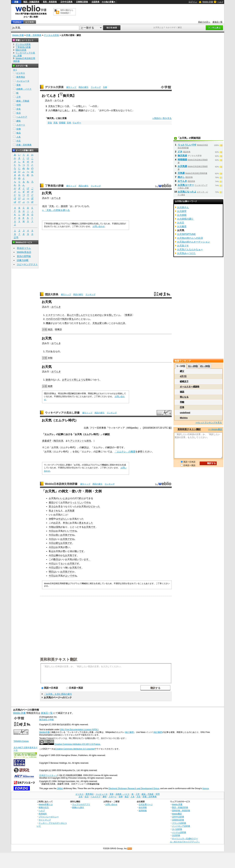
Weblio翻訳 (177, 814)
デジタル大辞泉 (51, 35)
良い (58, 535)
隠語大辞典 (52, 294)
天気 (50, 106)
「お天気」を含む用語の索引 (58, 694)
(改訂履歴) (129, 732)
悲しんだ (81, 315)
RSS (130, 849)
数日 (56, 559)
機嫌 (55, 110)
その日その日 (53, 319)
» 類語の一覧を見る (162, 118)
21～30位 (205, 366)
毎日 (56, 441)
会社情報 (143, 807)
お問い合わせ (99, 226)
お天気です (90, 527)
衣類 (50, 358)
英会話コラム (24, 248)
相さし (181, 177)
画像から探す (78, 807)
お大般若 (182, 226)
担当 (89, 441)
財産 (48, 380)
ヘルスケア (22, 117)
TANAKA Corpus (21, 741)
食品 (18, 133)
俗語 (50, 329)
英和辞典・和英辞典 (181, 811)
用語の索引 (83, 87)
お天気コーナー (186, 185)
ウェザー (77, 123)
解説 (107, 434)
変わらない (119, 110)
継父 (182, 371)
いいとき (63, 498)
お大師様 (182, 215)
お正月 (57, 523)
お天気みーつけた (187, 253)
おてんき (56, 198)
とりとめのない (96, 315)
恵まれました (86, 523)
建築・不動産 (23, 101)
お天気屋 (70, 511)
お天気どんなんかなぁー (190, 249)
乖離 (182, 402)
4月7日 (183, 376)
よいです (70, 576)
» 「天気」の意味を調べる (56, 210)
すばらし (63, 519)
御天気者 (182, 156)
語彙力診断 (23, 260)
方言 (18, 141)
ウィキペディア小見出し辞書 (62, 413)
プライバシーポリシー (49, 817)
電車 (18, 85)
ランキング (96, 87)
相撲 (50, 386)
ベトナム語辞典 (179, 832)
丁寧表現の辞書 (54, 186)
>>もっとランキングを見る (209, 423)
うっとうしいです (79, 502)
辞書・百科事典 (34, 35)
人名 (18, 137)
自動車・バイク (24, 89)
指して (112, 315)
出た (120, 323)
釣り (81, 498)
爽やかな (60, 555)
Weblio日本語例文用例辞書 (61, 484)
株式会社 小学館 (47, 720)
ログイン (193, 2)
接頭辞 (64, 206)
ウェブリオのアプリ (81, 804)
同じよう (78, 380)
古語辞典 (95, 2)
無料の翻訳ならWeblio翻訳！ (67, 12)
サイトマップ (45, 820)
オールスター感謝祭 (190, 387)
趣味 (18, 121)
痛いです (79, 551)
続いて (78, 559)
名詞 (44, 206)
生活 (18, 113)
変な (58, 543)
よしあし (64, 110)
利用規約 (43, 814)
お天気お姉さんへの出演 (190, 238)
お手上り (67, 380)
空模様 (62, 123)
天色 (69, 123)
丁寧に (59, 106)
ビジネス (21, 73)
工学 (18, 97)
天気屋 (181, 173)
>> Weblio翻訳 (215, 429)
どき (180, 152)
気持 (64, 319)
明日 (51, 572)
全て (15, 70)
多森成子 (47, 441)
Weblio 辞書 (208, 2)
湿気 (58, 527)
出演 (61, 441)
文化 (18, 109)
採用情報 (143, 811)
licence (206, 788)
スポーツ (21, 125)
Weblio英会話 (24, 252)
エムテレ (49, 434)
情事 (127, 315)
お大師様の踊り (185, 219)
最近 (51, 502)
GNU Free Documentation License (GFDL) (79, 730)
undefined (185, 413)
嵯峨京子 (184, 381)
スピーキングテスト (27, 264)
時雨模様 (182, 160)
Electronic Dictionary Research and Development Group (134, 788)
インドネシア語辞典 (181, 826)
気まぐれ (53, 511)
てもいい (63, 564)
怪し (81, 106)
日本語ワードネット (48, 775)
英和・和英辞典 (50, 2)
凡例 (105, 87)
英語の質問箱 (24, 256)
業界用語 (21, 77)
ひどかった (94, 506)
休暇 (51, 519)
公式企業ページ (146, 804)
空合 (50, 123)
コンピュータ (23, 81)
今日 (51, 531)
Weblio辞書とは (46, 804)
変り (102, 323)
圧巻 (182, 407)
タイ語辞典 (177, 829)
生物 (18, 129)
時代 (96, 434)
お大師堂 (182, 211)
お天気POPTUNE (187, 234)
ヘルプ (220, 2)
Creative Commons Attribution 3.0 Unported (75, 749)
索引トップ (71, 87)
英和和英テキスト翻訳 (59, 659)
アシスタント (77, 441)
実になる (184, 397)
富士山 (52, 506)
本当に (66, 523)
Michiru (184, 418)
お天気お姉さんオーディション (194, 242)
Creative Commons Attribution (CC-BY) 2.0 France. (78, 744)
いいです (70, 531)
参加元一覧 (218, 22)
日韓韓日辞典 (82, 2)
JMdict (60, 788)
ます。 (87, 559)
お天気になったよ (187, 192)
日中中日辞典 (66, 2)
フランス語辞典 (179, 823)
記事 (61, 434)
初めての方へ (204, 22)
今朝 (51, 527)
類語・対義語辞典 (31, 2)
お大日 (181, 223)
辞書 (16, 2)
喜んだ (70, 315)
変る (71, 319)
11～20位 (193, 366)
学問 (18, 105)
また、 (75, 110)
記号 (16, 238)
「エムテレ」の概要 (125, 452)
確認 (182, 392)
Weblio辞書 (44, 732)
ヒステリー (52, 315)
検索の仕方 (44, 807)
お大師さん (183, 207)
